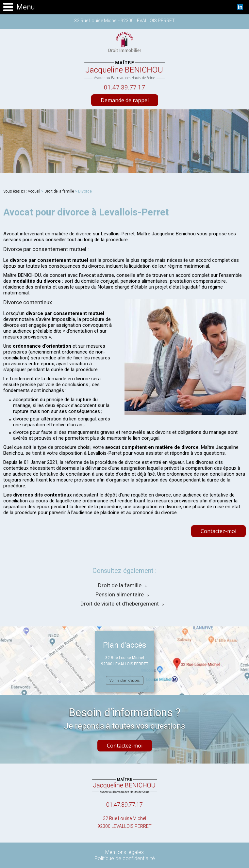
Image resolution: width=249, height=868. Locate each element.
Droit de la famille (59, 191)
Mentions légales (124, 852)
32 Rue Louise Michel (124, 823)
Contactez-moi (218, 531)
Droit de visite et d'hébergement (120, 604)
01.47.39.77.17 (124, 87)
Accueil (34, 191)
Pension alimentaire (120, 595)
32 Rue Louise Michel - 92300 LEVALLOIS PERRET (124, 21)
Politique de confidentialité (125, 858)
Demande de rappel (125, 100)
